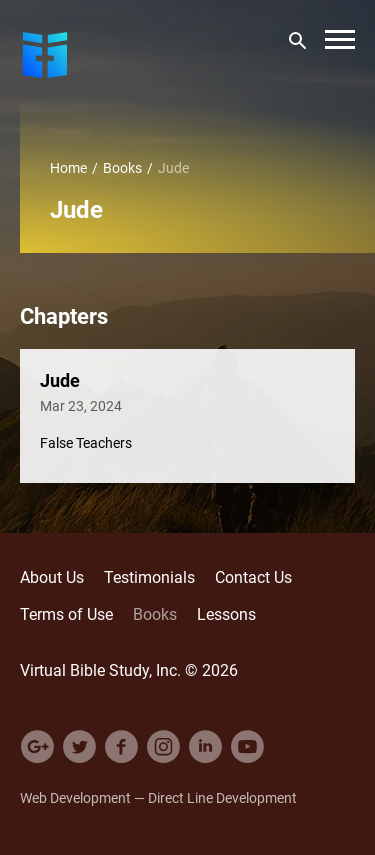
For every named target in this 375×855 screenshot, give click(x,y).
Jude (60, 380)
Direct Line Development (222, 797)
